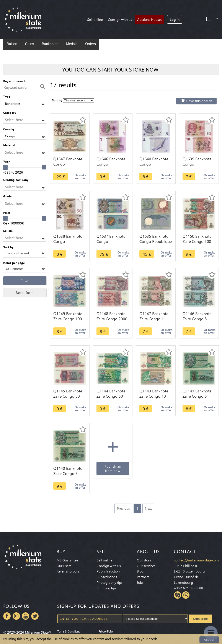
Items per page (14, 263)
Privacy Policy (106, 631)
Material (9, 145)
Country (9, 129)
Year (6, 162)
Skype (178, 595)
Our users (64, 566)
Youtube (26, 616)
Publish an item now (113, 468)
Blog (140, 571)
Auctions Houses (150, 19)
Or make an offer (80, 176)
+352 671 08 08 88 (189, 588)
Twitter (35, 616)
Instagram (16, 616)
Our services (146, 566)
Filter (25, 281)
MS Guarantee (67, 560)
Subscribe (201, 619)
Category (10, 113)
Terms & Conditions (69, 631)
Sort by (8, 247)
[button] (25, 104)
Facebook (7, 616)
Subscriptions (107, 577)
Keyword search (14, 81)
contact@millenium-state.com (196, 560)
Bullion (12, 44)
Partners (143, 577)
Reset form (25, 293)
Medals (72, 44)
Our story (144, 560)
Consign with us (120, 19)
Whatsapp (186, 595)
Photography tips (110, 582)
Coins (29, 44)
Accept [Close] (209, 640)
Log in (175, 19)
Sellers (8, 231)
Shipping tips (107, 588)
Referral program (70, 571)
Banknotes (50, 44)
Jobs (140, 582)
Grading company (16, 180)
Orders (91, 44)
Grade (7, 196)
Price (7, 213)
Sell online (95, 19)
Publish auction (108, 571)
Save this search (199, 101)
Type (7, 97)
